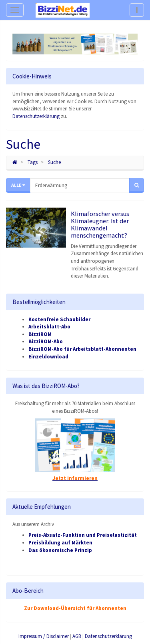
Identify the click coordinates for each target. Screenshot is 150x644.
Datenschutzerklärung (36, 116)
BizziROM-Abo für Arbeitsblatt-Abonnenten (82, 349)
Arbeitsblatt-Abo (49, 327)
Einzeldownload (48, 357)
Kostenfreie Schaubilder (59, 319)
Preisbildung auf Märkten (60, 543)
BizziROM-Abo (46, 341)
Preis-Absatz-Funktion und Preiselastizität (83, 535)
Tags (33, 162)
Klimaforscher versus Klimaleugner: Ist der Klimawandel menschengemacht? (100, 224)
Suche (54, 162)
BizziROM (40, 334)
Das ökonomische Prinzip (60, 550)
